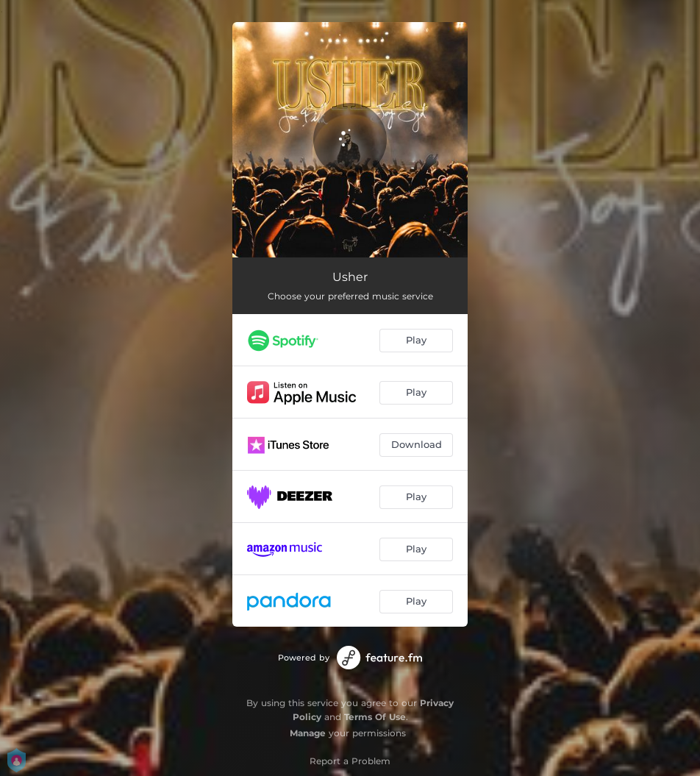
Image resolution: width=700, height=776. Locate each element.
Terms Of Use (375, 717)
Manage (308, 733)
